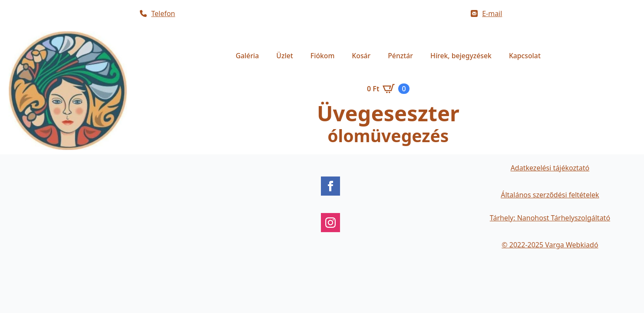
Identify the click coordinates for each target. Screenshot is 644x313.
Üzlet (284, 56)
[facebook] (330, 186)
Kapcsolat (525, 56)
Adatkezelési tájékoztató (550, 168)
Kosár (361, 56)
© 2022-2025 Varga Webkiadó (550, 245)
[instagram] (330, 223)
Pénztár (400, 56)
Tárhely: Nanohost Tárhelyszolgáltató (550, 218)
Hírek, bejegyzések (461, 56)
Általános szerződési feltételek (550, 195)
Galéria (248, 56)
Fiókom (323, 56)
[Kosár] (388, 89)
